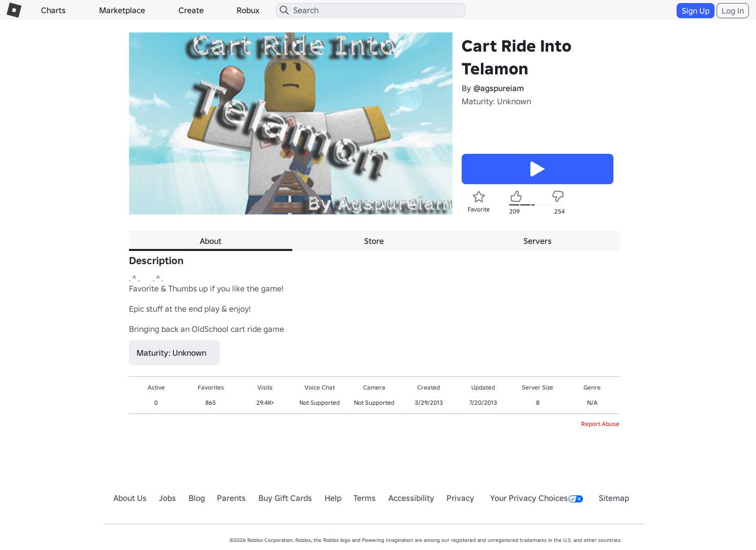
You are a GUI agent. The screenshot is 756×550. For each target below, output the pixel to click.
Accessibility (411, 498)
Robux (248, 10)
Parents (231, 498)
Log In (733, 11)
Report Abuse (600, 424)
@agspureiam (499, 88)
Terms (365, 498)
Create (191, 10)
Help (333, 498)
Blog (197, 498)
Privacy (460, 498)
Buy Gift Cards (285, 498)
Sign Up (696, 11)
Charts (53, 10)
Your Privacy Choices (537, 498)
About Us (130, 498)
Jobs (167, 498)
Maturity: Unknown (496, 101)
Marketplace (122, 10)
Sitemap (614, 498)
